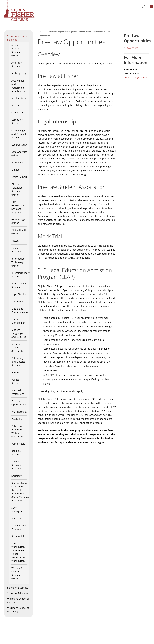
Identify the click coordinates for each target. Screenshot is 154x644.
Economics (17, 162)
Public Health (19, 444)
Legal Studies (19, 294)
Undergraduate (72, 32)
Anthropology (19, 73)
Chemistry (17, 113)
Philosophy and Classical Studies (19, 362)
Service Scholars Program (16, 465)
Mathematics (19, 301)
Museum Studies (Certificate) (18, 348)
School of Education (18, 593)
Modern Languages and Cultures (19, 333)
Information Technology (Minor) (18, 262)
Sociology (17, 476)
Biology (15, 105)
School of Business (18, 588)
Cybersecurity (19, 145)
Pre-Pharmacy (19, 412)
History (15, 241)
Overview (132, 48)
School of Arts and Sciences (91, 32)
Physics (16, 373)
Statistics (16, 518)
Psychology (18, 419)
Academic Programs (57, 32)
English (16, 170)
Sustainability (19, 536)
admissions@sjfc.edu (136, 77)
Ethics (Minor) (19, 177)
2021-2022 (43, 32)
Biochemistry (19, 98)
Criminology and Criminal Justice (19, 134)
